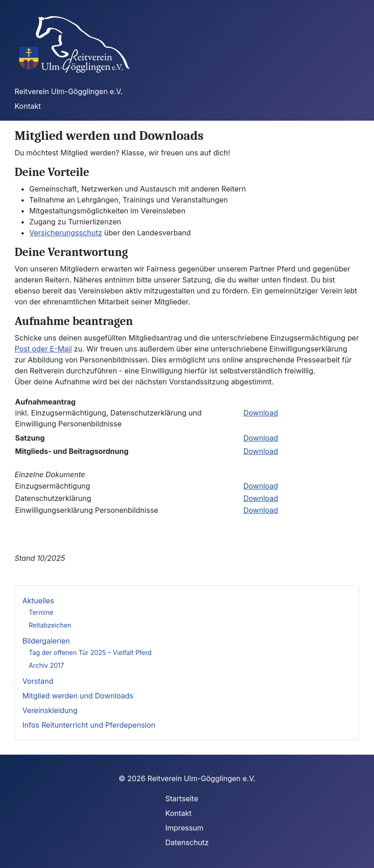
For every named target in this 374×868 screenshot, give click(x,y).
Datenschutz (187, 842)
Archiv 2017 (46, 665)
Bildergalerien (46, 641)
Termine (41, 612)
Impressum (184, 828)
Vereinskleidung (50, 710)
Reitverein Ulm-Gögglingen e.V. (68, 91)
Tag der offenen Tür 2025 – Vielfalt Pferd (90, 652)
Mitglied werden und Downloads (78, 696)
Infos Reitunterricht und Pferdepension (89, 725)
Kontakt (28, 106)
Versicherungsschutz (66, 233)
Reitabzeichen (50, 625)
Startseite (182, 799)
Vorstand (38, 681)
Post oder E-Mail (43, 349)
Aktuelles (38, 601)
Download (261, 413)
